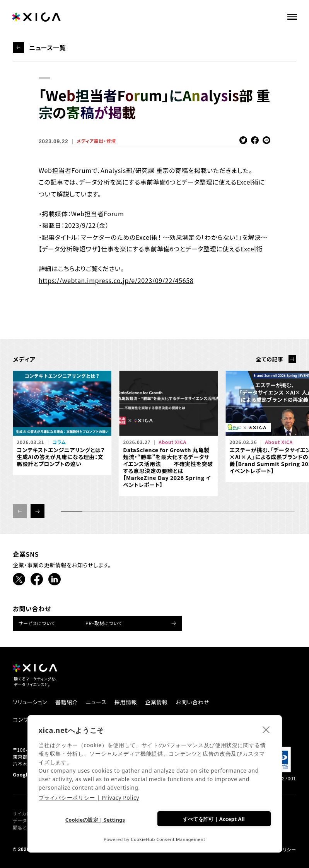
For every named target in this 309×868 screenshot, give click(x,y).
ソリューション (30, 702)
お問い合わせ (193, 702)
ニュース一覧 (47, 47)
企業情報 (156, 702)
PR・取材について (104, 623)
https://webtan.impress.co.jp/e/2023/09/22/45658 (116, 280)
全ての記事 (269, 359)
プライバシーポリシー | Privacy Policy (89, 798)
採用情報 (126, 702)
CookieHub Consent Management (168, 839)
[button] (38, 511)
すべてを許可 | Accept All (214, 819)
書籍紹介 (67, 702)
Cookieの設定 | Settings (95, 820)
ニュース (96, 702)
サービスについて (37, 623)
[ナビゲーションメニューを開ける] (295, 16)
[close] (266, 729)
